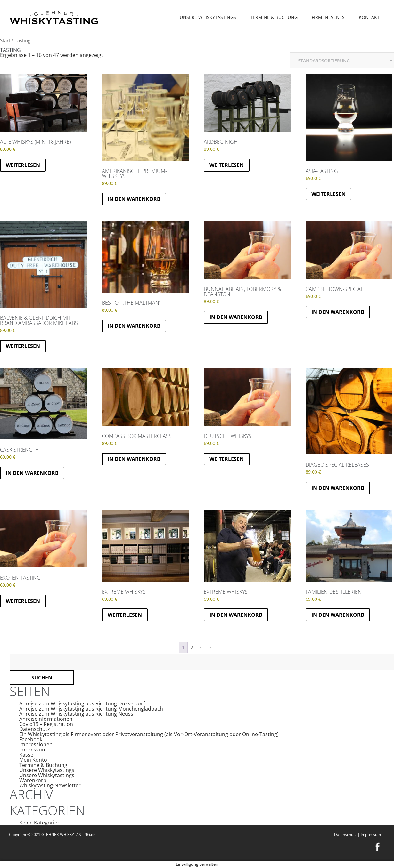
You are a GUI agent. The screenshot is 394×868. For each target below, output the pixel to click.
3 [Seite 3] (200, 647)
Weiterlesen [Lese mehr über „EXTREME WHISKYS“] (125, 615)
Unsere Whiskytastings (208, 17)
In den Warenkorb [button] (134, 199)
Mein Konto (33, 760)
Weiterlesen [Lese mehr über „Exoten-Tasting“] (23, 601)
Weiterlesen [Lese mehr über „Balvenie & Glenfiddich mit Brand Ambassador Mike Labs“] (23, 346)
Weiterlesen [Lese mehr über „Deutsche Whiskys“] (227, 459)
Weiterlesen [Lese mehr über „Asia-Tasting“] (328, 194)
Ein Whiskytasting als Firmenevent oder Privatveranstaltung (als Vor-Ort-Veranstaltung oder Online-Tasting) (149, 734)
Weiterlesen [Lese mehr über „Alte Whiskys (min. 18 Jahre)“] (23, 165)
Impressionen (36, 744)
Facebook (31, 739)
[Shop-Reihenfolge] (342, 60)
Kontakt (369, 17)
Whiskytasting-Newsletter (50, 785)
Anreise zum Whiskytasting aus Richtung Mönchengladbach (91, 709)
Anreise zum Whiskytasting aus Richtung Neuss (76, 714)
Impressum (33, 750)
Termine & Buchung (274, 17)
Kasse (26, 755)
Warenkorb (33, 780)
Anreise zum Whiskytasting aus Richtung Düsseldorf (82, 703)
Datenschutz (35, 729)
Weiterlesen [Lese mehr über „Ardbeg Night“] (227, 165)
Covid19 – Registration (46, 724)
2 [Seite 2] (192, 647)
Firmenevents (328, 17)
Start (5, 40)
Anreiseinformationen (46, 719)
